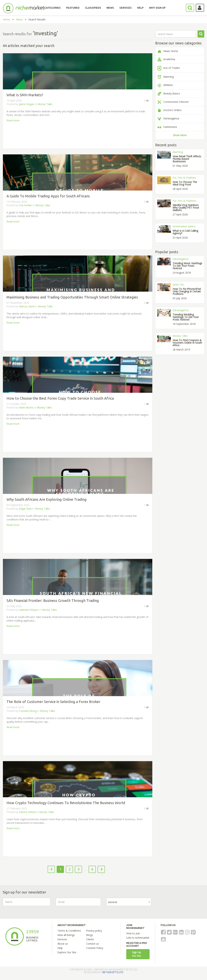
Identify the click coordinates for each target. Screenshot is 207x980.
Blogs (90, 935)
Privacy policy (94, 931)
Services (62, 939)
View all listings (66, 935)
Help (60, 948)
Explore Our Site (67, 952)
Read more (13, 120)
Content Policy (95, 948)
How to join (133, 933)
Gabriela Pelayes (29, 610)
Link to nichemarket (138, 938)
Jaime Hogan (27, 104)
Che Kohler (25, 205)
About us (63, 944)
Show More (180, 135)
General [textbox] (112, 902)
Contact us (93, 944)
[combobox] (129, 902)
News (19, 19)
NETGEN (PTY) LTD (113, 972)
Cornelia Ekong (28, 711)
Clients (90, 939)
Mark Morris (26, 407)
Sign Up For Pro (136, 954)
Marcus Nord (27, 306)
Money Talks (45, 104)
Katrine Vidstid (27, 812)
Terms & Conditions (69, 931)
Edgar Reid (25, 509)
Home (7, 19)
